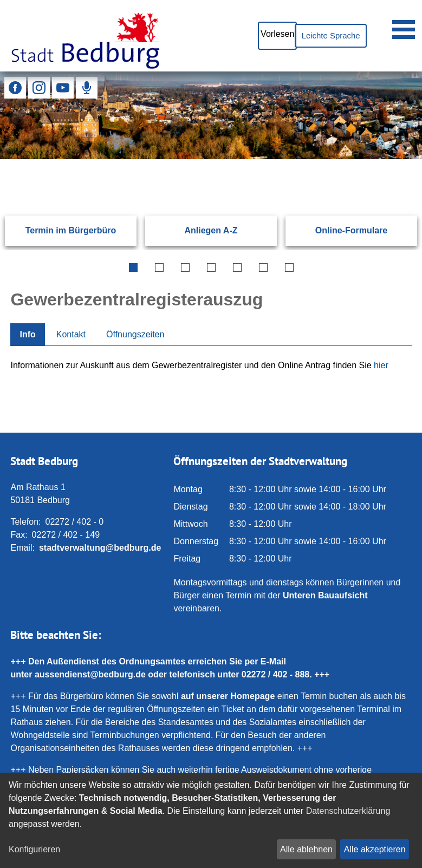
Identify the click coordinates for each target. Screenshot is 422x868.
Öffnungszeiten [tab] (135, 334)
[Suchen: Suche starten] (387, 159)
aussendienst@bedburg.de (90, 674)
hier (381, 365)
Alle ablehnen (306, 849)
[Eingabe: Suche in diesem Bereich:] (198, 159)
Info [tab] (27, 334)
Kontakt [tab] (71, 334)
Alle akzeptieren (375, 849)
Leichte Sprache (326, 35)
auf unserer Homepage (228, 696)
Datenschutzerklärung (348, 811)
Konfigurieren (34, 849)
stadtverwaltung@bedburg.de (100, 548)
